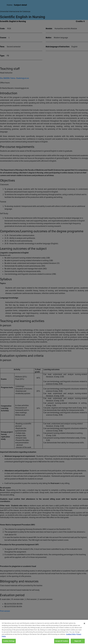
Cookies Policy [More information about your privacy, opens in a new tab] (71, 636)
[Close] (84, 625)
